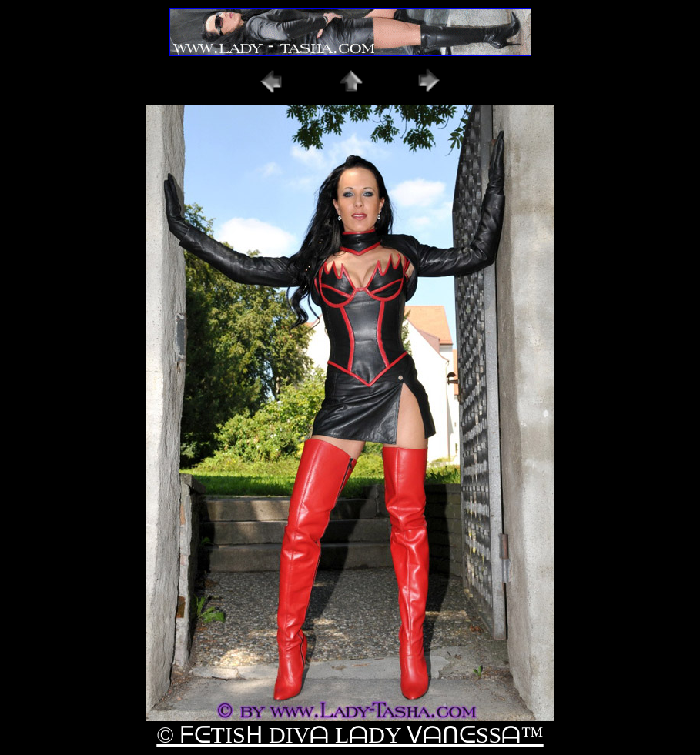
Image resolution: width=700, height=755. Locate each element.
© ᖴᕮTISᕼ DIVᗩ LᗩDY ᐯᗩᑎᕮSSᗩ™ (350, 735)
